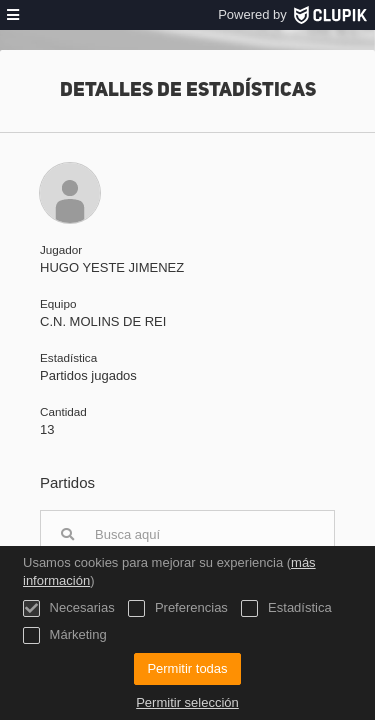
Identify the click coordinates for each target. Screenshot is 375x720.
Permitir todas (187, 668)
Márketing (65, 635)
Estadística (286, 608)
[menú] (13, 15)
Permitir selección (187, 702)
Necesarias (69, 608)
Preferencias (178, 608)
